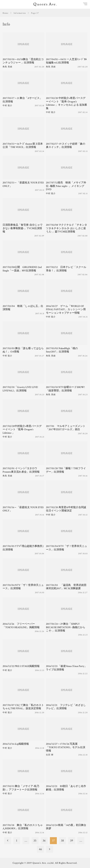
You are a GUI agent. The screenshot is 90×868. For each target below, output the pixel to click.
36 (44, 841)
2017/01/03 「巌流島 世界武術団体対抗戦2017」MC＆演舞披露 (66, 587)
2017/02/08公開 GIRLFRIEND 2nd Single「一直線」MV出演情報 (22, 269)
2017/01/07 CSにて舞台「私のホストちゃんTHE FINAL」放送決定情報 (23, 707)
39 (72, 841)
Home (5, 13)
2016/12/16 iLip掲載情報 (16, 744)
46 (40, 849)
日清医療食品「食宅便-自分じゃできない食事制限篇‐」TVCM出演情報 (23, 228)
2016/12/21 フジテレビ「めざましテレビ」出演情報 (66, 707)
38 (62, 841)
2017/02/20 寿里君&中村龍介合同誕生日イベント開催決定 (66, 509)
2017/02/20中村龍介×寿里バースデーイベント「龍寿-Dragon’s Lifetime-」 (22, 429)
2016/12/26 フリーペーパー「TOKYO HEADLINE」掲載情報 (21, 626)
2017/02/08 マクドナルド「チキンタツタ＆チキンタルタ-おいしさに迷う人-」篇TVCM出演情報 (67, 228)
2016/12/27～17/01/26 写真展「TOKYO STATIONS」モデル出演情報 (66, 747)
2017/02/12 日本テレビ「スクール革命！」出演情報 (66, 269)
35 (35, 841)
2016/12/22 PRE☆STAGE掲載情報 (21, 666)
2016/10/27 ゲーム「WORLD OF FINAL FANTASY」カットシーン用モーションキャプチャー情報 (66, 309)
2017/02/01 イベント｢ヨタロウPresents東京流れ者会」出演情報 (21, 470)
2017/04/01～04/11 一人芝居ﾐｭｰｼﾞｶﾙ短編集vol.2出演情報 (66, 61)
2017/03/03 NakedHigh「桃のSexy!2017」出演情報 (62, 350)
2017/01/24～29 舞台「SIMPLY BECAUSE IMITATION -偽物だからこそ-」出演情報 (66, 627)
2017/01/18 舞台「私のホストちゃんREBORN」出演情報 (23, 827)
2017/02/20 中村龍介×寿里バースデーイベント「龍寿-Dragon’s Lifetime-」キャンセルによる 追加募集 (67, 103)
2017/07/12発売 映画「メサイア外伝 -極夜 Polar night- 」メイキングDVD (66, 186)
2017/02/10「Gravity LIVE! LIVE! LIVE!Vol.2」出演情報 (20, 389)
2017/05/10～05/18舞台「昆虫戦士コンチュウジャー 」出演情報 (23, 61)
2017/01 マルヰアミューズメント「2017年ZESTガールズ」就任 (66, 428)
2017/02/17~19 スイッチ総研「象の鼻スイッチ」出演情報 (66, 146)
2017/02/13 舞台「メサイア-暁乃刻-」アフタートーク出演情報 (21, 788)
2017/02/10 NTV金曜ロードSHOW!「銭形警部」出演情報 (65, 389)
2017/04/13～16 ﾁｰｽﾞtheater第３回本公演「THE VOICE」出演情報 (23, 146)
